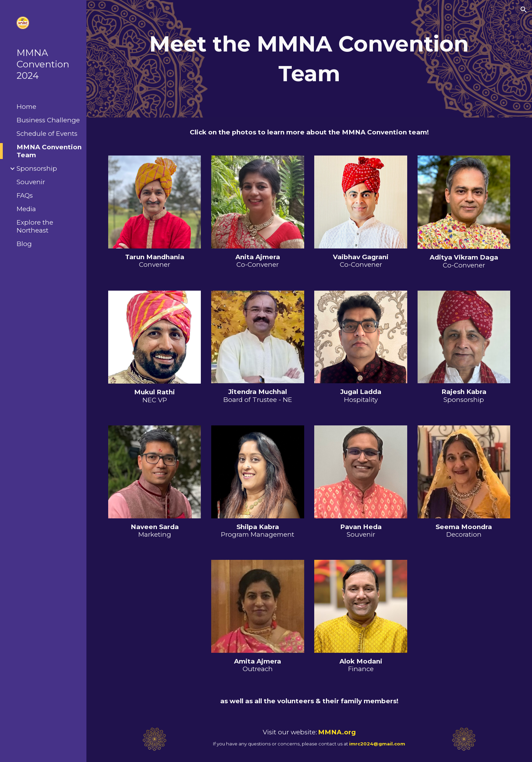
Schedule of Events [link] (47, 134)
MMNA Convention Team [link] (49, 151)
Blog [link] (24, 244)
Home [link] (26, 107)
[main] (309, 59)
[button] (524, 10)
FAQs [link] (25, 195)
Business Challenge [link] (48, 120)
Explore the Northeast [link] (35, 226)
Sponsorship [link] (37, 168)
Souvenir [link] (31, 182)
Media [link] (26, 209)
